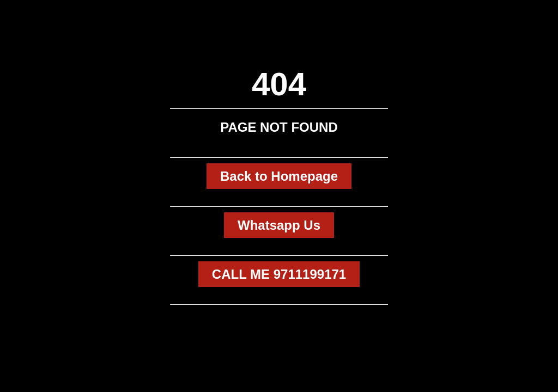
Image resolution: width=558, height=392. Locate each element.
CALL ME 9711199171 (279, 274)
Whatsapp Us (279, 225)
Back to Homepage (279, 176)
